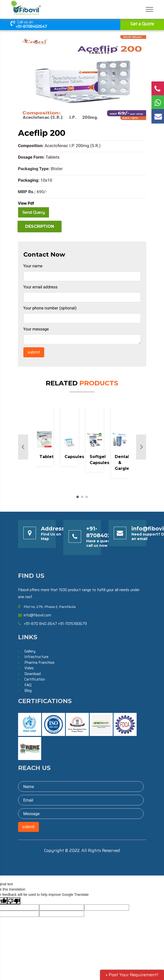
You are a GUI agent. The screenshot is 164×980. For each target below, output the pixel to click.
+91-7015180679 (72, 624)
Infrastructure (36, 657)
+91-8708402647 (31, 27)
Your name (33, 266)
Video (29, 668)
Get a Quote (142, 24)
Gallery (30, 651)
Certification (35, 679)
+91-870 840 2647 (40, 624)
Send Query (34, 212)
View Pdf (26, 203)
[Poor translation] (14, 901)
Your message (36, 329)
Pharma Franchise (39, 663)
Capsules (74, 457)
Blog (28, 691)
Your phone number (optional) (50, 308)
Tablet (46, 457)
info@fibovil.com (37, 615)
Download (33, 674)
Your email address (40, 287)
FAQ (28, 685)
